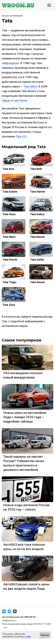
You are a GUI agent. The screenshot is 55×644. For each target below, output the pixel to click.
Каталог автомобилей (12, 16)
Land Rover (20, 100)
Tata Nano (9, 237)
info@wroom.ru (9, 621)
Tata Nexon (37, 237)
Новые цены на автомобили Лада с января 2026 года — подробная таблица (25, 417)
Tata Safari (37, 260)
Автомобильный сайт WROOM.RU (19, 617)
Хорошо (45, 635)
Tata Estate (10, 192)
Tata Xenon (37, 282)
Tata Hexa (9, 214)
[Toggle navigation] (49, 5)
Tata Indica (30, 86)
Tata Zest (9, 305)
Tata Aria (8, 169)
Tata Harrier (38, 192)
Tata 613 (21, 136)
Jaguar (6, 100)
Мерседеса (10, 63)
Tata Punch (10, 260)
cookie (28, 637)
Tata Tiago (9, 282)
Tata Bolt (36, 169)
